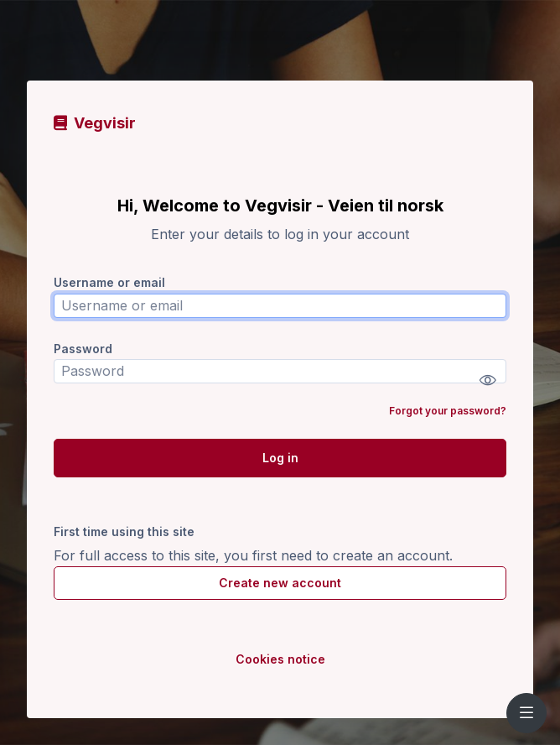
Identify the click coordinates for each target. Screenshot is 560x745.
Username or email (109, 282)
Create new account (280, 583)
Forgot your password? (448, 411)
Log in (280, 458)
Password (83, 349)
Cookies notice (280, 659)
